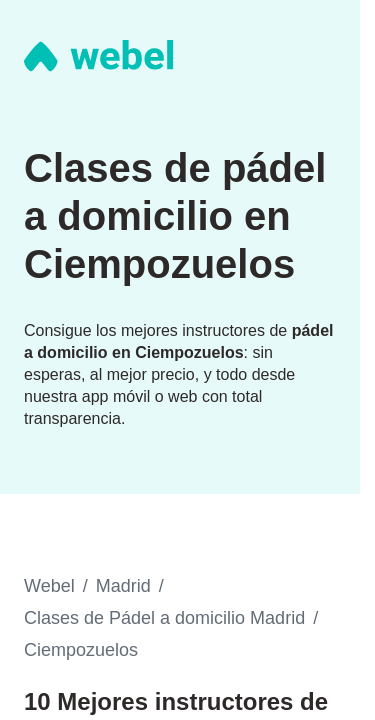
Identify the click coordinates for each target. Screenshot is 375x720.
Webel (49, 586)
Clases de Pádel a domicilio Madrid (164, 618)
